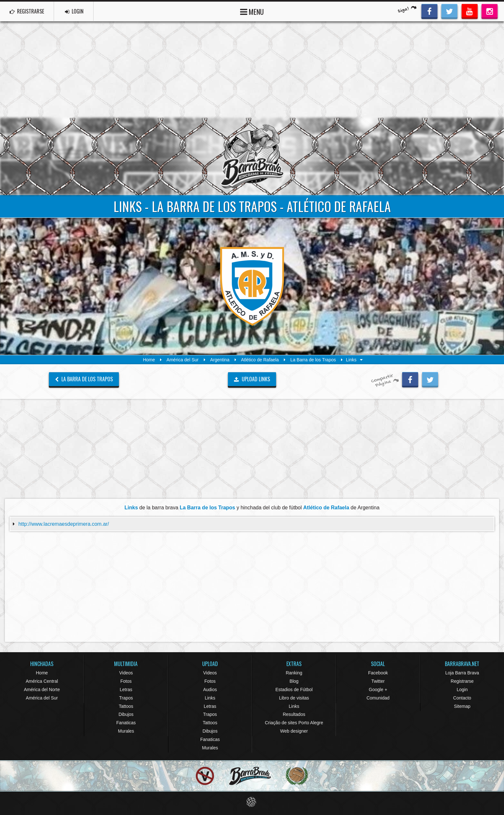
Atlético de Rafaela (260, 360)
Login (462, 690)
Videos (126, 673)
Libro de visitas (294, 698)
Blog (294, 681)
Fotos (126, 681)
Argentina (220, 360)
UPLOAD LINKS (252, 379)
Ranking (294, 673)
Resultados (294, 714)
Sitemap (462, 706)
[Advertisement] (252, 69)
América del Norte (42, 690)
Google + (378, 690)
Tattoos (126, 706)
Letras (126, 690)
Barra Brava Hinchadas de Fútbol (252, 156)
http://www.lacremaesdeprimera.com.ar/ (64, 524)
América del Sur (183, 360)
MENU (252, 11)
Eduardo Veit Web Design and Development (252, 802)
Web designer (294, 731)
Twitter (378, 681)
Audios (210, 690)
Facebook (378, 673)
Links (210, 698)
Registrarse (462, 681)
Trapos (126, 698)
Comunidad (378, 698)
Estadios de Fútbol (294, 690)
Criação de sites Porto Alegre (294, 723)
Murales (126, 731)
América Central (42, 681)
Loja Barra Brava (462, 673)
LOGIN (74, 11)
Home (149, 360)
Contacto (462, 698)
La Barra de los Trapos (313, 360)
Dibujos (126, 714)
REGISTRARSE (27, 11)
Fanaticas (126, 723)
